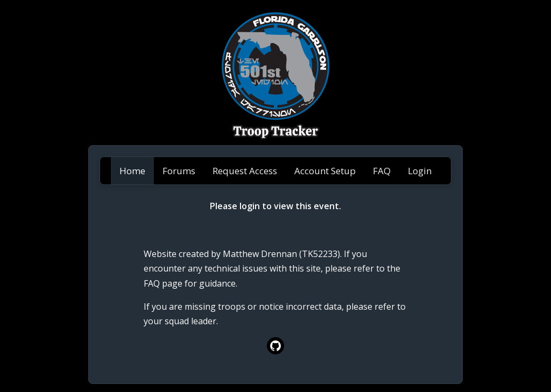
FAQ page (163, 283)
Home (132, 171)
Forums (179, 171)
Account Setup (325, 171)
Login (420, 171)
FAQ (382, 171)
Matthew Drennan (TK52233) (281, 254)
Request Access (245, 171)
